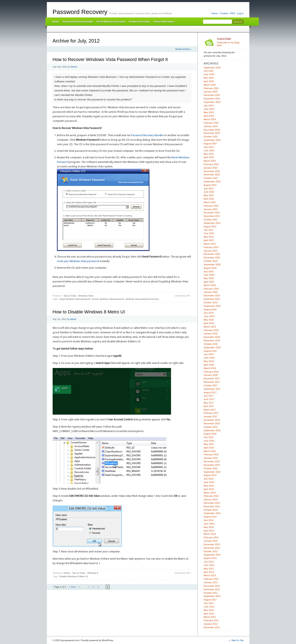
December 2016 (212, 420)
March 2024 (210, 119)
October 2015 (211, 468)
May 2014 (209, 527)
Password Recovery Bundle (78, 22)
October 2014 (211, 510)
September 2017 (212, 389)
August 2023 (210, 144)
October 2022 (211, 178)
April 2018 (209, 365)
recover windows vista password (108, 299)
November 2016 (212, 423)
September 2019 (212, 306)
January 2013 (211, 582)
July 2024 (209, 106)
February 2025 (211, 88)
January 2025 (211, 92)
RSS (233, 13)
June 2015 (209, 482)
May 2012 (209, 610)
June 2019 (209, 316)
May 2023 (209, 154)
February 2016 (211, 454)
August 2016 (210, 434)
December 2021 (212, 213)
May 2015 (209, 486)
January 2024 (211, 126)
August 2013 (210, 558)
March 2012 (210, 617)
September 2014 (212, 513)
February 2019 (211, 330)
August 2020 (210, 268)
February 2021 (211, 247)
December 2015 (212, 461)
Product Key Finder (139, 22)
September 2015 (212, 472)
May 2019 (209, 320)
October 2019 (211, 302)
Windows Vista (86, 296)
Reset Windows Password (111, 22)
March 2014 (210, 534)
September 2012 (212, 596)
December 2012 (212, 586)
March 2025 (210, 85)
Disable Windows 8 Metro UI (74, 576)
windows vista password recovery (142, 299)
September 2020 (212, 264)
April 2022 (209, 199)
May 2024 (209, 112)
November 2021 (212, 216)
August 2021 (210, 227)
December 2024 (212, 95)
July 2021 (209, 230)
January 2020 (211, 292)
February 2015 (211, 496)
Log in (240, 13)
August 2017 (210, 392)
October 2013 (211, 551)
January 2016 (211, 458)
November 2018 (212, 340)
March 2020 (210, 285)
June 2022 (209, 192)
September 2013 (212, 555)
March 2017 (210, 410)
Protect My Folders (164, 22)
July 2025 (209, 71)
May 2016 (209, 444)
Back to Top (237, 640)
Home (215, 13)
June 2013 (209, 565)
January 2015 (211, 499)
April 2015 (209, 489)
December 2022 (212, 171)
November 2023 (212, 133)
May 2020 (209, 278)
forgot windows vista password (75, 299)
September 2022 (212, 182)
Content (224, 13)
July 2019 (209, 313)
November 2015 (212, 465)
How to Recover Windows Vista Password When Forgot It (110, 59)
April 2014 (209, 531)
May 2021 (209, 237)
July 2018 (209, 354)
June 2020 (209, 275)
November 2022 (212, 175)
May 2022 (209, 195)
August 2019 (210, 309)
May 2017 (209, 403)
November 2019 (212, 299)
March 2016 (210, 451)
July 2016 (209, 437)
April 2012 (209, 614)
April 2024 (209, 116)
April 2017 (209, 406)
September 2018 (212, 347)
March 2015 (210, 493)
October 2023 (211, 137)
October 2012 (211, 593)
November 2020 (212, 258)
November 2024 (212, 99)
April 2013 (209, 572)
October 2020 (211, 261)
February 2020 (211, 289)
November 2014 (212, 506)
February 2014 (211, 537)
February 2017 (211, 413)
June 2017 (209, 399)
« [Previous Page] (79, 587)
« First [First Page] (72, 587)
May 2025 (209, 78)
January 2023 (211, 168)
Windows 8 (93, 573)
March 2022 (210, 202)
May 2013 (209, 569)
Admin (74, 67)
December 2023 (212, 130)
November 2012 (212, 589)
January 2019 (211, 333)
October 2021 (211, 220)
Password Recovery (80, 12)
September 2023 (212, 140)
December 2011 (212, 627)
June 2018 (209, 358)
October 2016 (211, 427)
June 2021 (209, 233)
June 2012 (209, 607)
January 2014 (211, 541)
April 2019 (209, 323)
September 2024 (212, 102)
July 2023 (209, 147)
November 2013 (212, 548)
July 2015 (209, 479)
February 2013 (211, 579)
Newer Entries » (183, 49)
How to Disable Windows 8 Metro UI (89, 312)
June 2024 (209, 109)
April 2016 (209, 448)
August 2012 (210, 600)
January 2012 (211, 624)
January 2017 (211, 416)
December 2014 (212, 503)
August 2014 (210, 517)
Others (67, 573)
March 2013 (210, 575)
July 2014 (209, 520)
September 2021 (212, 223)
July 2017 (209, 396)
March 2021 (210, 244)
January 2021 (211, 251)
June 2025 (209, 74)
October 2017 (211, 385)
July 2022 (209, 189)
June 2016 (209, 441)
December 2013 (212, 544)
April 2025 (209, 81)
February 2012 (211, 620)
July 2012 (209, 603)
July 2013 (209, 562)
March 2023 (210, 161)
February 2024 (211, 123)
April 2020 (209, 282)
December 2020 (212, 254)
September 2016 (212, 430)
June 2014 (209, 524)
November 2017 (212, 382)
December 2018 (212, 337)
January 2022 (211, 209)
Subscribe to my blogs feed (230, 42)
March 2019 (210, 327)
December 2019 (212, 296)
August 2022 (210, 185)
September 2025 (212, 68)
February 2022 (211, 206)
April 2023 (209, 157)
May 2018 (209, 361)
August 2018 (210, 351)
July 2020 (209, 271)
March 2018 (210, 368)
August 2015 (210, 475)
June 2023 (209, 151)
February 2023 (211, 164)
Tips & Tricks (70, 296)
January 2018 (211, 375)
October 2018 (211, 344)
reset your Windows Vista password (78, 261)
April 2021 (209, 240)
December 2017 (212, 378)
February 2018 (211, 372)
